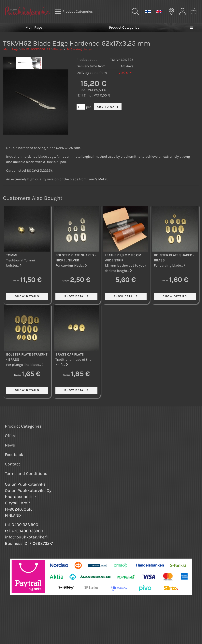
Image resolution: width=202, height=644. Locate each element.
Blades (58, 49)
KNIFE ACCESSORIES (36, 49)
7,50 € (126, 73)
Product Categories (124, 27)
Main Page (34, 27)
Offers (11, 436)
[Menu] (192, 27)
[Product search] (114, 11)
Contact (13, 464)
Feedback (14, 455)
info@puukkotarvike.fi (26, 537)
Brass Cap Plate (70, 354)
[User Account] (182, 11)
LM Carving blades (79, 49)
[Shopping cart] (194, 11)
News (10, 445)
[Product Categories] (74, 11)
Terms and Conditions (26, 474)
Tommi (12, 255)
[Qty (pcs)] (81, 107)
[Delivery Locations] (171, 11)
